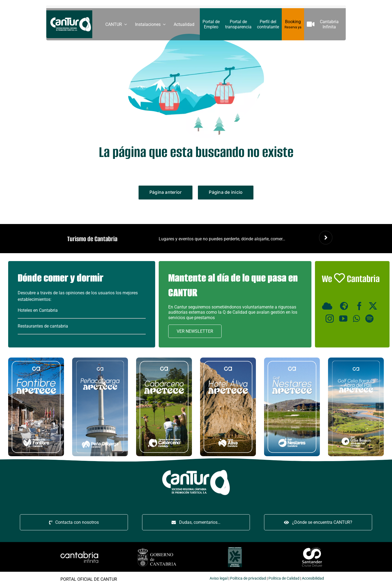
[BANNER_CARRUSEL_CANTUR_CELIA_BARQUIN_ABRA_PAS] (356, 360)
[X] (373, 306)
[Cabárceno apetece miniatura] (164, 360)
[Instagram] (330, 319)
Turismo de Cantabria (92, 239)
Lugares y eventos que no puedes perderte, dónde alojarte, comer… (222, 239)
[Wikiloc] (345, 306)
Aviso (38, 578)
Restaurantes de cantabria (43, 326)
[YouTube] (343, 319)
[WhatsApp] (356, 319)
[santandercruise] (137, 547)
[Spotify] (369, 319)
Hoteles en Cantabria (38, 310)
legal (47, 578)
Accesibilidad (137, 578)
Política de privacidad (72, 578)
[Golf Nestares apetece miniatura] (292, 360)
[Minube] (328, 306)
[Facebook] (359, 306)
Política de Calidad (108, 578)
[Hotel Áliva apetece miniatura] (228, 360)
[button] (12, 407)
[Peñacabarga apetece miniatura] (100, 360)
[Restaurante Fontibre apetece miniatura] (36, 360)
